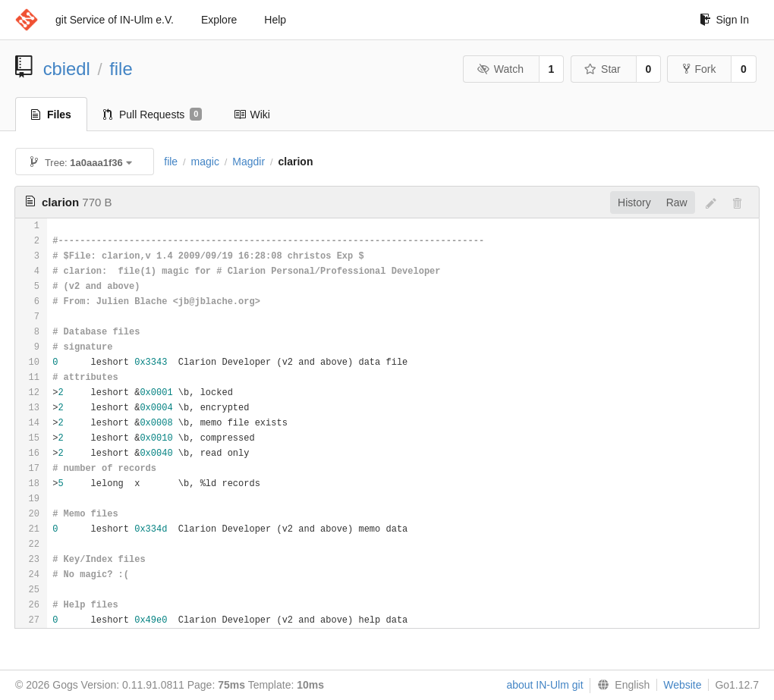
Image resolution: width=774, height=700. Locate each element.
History (634, 202)
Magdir (249, 162)
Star (603, 69)
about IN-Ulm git (544, 685)
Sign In (724, 20)
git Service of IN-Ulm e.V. (115, 20)
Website (682, 685)
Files (51, 115)
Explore (219, 20)
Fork (699, 69)
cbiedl (67, 69)
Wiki (252, 115)
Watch (500, 69)
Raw (677, 202)
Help (275, 20)
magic (205, 162)
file (121, 69)
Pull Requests (153, 115)
